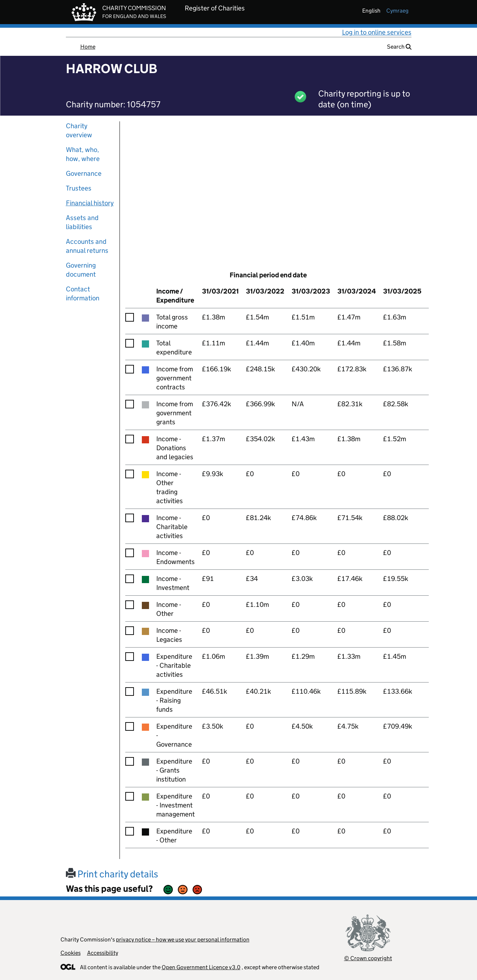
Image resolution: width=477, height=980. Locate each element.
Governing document (81, 270)
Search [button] (399, 47)
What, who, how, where (83, 154)
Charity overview (79, 130)
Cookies (71, 953)
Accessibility (103, 953)
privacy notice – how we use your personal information (183, 939)
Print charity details (112, 874)
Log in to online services (377, 32)
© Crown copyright (368, 958)
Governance (84, 173)
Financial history (90, 203)
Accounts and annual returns (87, 246)
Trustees (79, 188)
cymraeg (397, 11)
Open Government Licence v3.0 (201, 967)
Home (88, 47)
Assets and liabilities (82, 222)
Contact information (83, 294)
